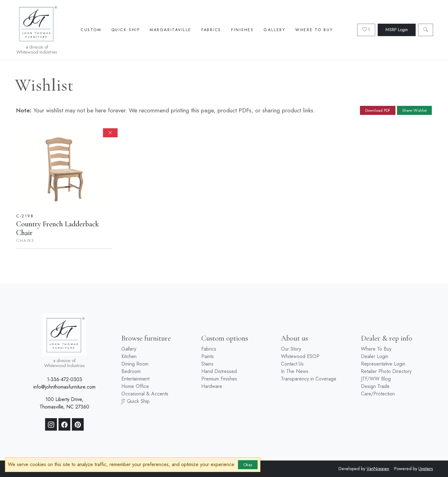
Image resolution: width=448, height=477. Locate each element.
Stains (207, 364)
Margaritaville (170, 30)
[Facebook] (64, 424)
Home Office (135, 386)
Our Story (291, 349)
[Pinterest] (78, 424)
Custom (91, 30)
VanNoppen (378, 469)
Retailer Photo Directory (386, 371)
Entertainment (135, 379)
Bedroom (131, 371)
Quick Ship (126, 30)
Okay (248, 465)
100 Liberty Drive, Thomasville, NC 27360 (64, 403)
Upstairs (426, 469)
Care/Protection (378, 394)
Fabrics (211, 30)
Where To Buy (314, 30)
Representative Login (383, 364)
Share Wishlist (414, 110)
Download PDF (378, 110)
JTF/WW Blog (376, 379)
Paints (208, 356)
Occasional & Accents (145, 394)
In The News (295, 371)
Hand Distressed (219, 371)
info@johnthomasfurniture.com (64, 387)
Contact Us (292, 364)
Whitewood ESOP (300, 356)
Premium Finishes (219, 379)
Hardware (212, 386)
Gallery (274, 30)
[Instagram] (51, 424)
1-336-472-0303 (65, 379)
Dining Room (135, 364)
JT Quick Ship (135, 401)
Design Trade (375, 386)
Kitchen (129, 356)
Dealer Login (375, 356)
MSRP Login (397, 30)
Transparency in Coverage (309, 379)
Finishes (242, 30)
